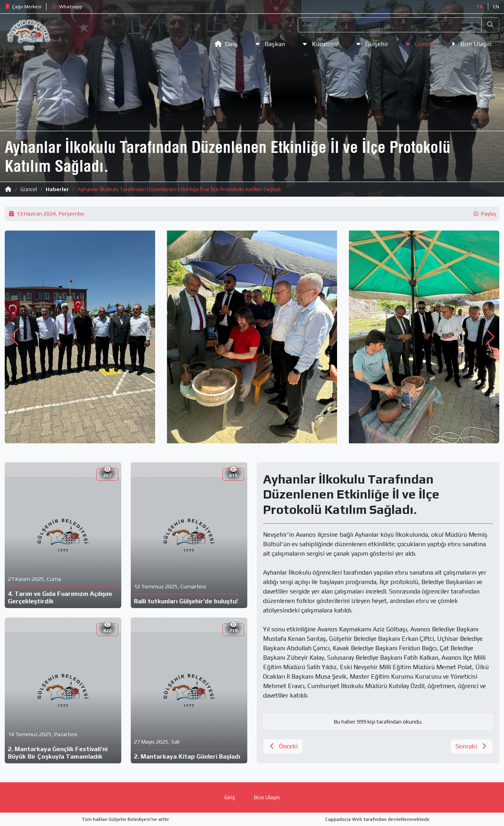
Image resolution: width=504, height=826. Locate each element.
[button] (23, 7)
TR (480, 7)
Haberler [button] (57, 189)
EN (496, 7)
